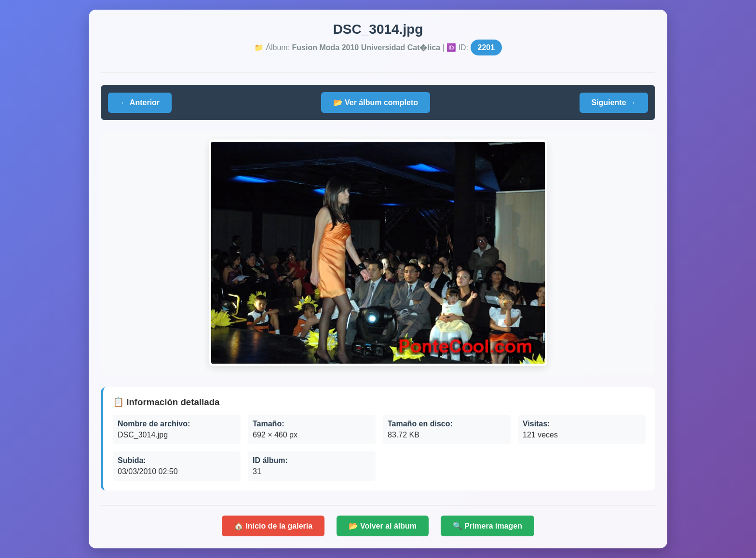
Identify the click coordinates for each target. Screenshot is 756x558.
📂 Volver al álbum (383, 526)
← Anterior (140, 102)
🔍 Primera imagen (488, 526)
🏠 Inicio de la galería (273, 526)
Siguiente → (614, 102)
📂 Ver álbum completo (376, 102)
